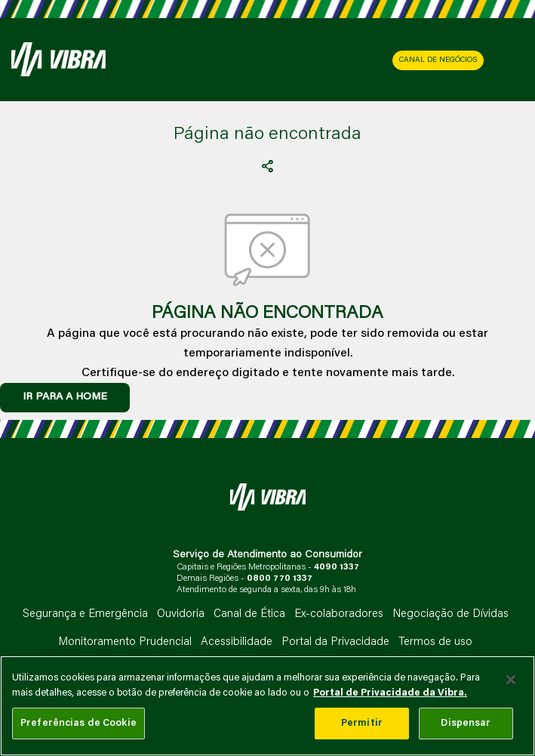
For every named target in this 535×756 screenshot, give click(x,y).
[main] (267, 706)
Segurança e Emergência (85, 614)
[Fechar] (511, 680)
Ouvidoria (181, 614)
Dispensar (466, 723)
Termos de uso (435, 642)
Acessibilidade (237, 642)
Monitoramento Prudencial (125, 642)
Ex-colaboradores (339, 614)
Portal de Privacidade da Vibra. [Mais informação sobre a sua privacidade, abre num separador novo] (390, 693)
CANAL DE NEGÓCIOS (438, 60)
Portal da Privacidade (335, 642)
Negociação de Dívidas (450, 614)
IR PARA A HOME (65, 397)
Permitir (362, 723)
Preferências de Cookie (78, 723)
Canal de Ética (249, 614)
